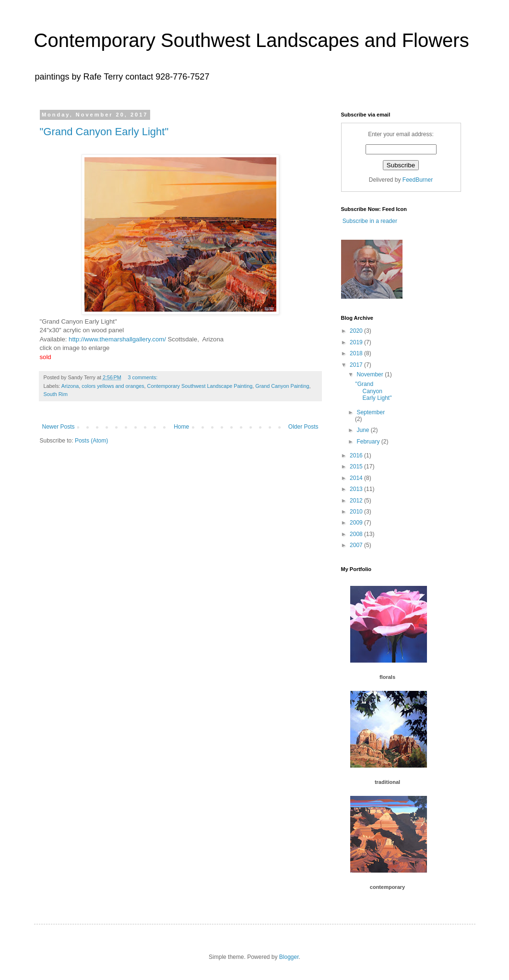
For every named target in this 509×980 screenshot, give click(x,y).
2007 (357, 545)
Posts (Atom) (91, 441)
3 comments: (143, 377)
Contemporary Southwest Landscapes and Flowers (252, 40)
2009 (357, 523)
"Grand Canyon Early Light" (104, 132)
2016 (357, 455)
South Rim (56, 394)
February (369, 442)
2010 (357, 512)
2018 (357, 353)
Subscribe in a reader (369, 221)
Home (181, 427)
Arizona (70, 386)
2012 (357, 501)
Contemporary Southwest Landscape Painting (200, 386)
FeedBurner (418, 180)
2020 (357, 331)
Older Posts (303, 427)
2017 (357, 365)
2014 (357, 478)
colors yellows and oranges (113, 386)
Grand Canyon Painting (282, 386)
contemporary (387, 887)
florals (387, 677)
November (371, 374)
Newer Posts (59, 427)
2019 (357, 342)
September (371, 412)
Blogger (289, 957)
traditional (387, 782)
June (363, 430)
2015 (357, 467)
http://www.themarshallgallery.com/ (117, 339)
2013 (357, 489)
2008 (357, 534)
